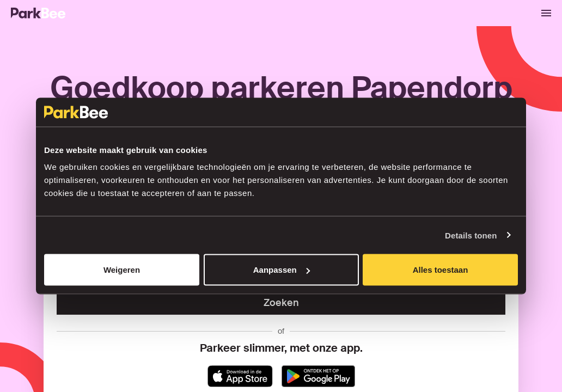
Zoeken (281, 303)
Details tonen (471, 235)
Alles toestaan (441, 270)
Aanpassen (282, 270)
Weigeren (122, 270)
